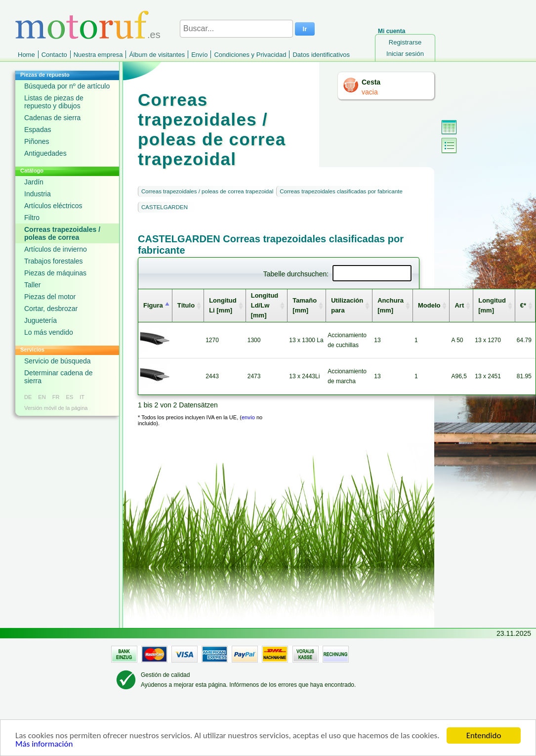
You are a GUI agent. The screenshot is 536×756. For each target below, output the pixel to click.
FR (56, 397)
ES (69, 397)
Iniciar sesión (405, 54)
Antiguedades (45, 153)
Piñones (37, 141)
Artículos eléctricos (53, 206)
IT (82, 397)
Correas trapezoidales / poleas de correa (62, 233)
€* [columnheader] (523, 305)
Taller (32, 285)
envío (248, 417)
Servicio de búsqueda (58, 361)
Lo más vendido (49, 332)
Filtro (32, 218)
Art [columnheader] (459, 305)
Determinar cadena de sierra (59, 377)
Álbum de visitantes (157, 55)
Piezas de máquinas (55, 273)
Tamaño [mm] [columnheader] (305, 305)
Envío (199, 55)
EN (42, 397)
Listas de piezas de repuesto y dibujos (54, 102)
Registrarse (405, 42)
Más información (44, 744)
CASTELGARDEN (165, 207)
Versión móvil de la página (56, 408)
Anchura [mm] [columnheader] (391, 305)
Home (26, 55)
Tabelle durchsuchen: (337, 274)
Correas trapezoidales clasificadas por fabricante (341, 191)
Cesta (371, 82)
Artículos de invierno (56, 249)
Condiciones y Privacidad (250, 55)
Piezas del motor (50, 297)
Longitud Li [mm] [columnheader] (223, 305)
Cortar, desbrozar (51, 309)
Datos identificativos (321, 55)
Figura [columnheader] (153, 305)
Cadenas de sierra (52, 118)
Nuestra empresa (98, 55)
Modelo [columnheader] (429, 305)
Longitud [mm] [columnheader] (492, 305)
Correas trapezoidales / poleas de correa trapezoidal (207, 191)
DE (28, 397)
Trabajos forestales (54, 261)
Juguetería (41, 320)
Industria (38, 194)
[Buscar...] (236, 29)
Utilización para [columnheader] (347, 305)
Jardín (34, 182)
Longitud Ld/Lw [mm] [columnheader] (265, 305)
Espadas (38, 130)
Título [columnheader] (186, 305)
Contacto (54, 55)
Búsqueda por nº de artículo (67, 86)
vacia (370, 92)
